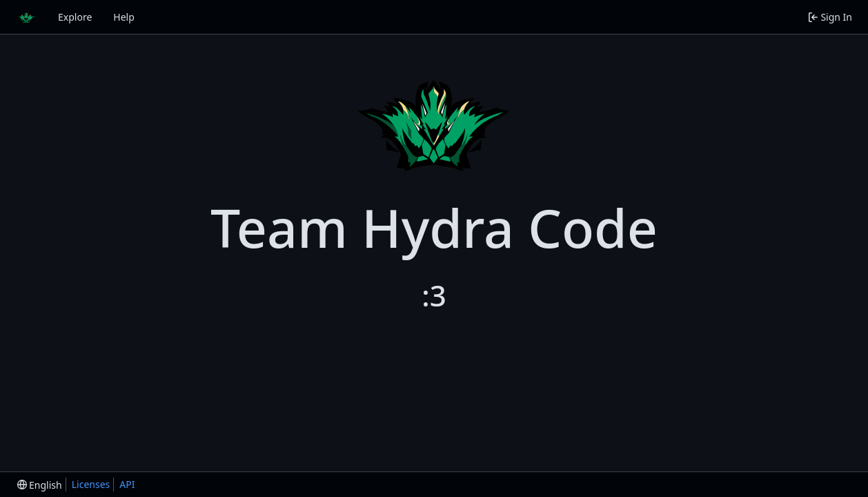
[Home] (26, 17)
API (127, 484)
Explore (75, 17)
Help (124, 17)
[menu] (40, 485)
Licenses (91, 484)
